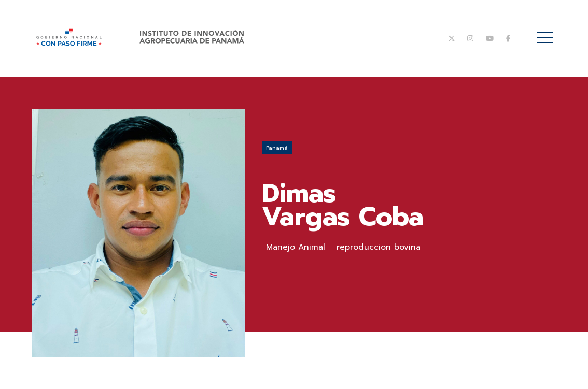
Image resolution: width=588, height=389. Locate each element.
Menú (547, 32)
